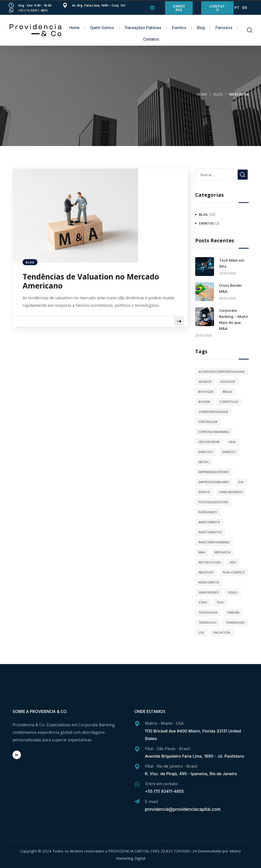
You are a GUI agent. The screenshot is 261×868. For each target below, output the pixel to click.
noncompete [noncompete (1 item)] (209, 582)
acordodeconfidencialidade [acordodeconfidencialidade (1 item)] (222, 372)
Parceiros (224, 28)
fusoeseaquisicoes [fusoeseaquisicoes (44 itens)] (213, 502)
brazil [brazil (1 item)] (227, 392)
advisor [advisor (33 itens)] (205, 382)
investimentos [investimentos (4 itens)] (210, 532)
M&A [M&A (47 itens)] (202, 552)
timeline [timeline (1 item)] (233, 612)
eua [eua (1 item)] (241, 482)
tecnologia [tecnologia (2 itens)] (208, 612)
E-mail (151, 801)
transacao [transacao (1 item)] (207, 623)
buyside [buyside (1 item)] (204, 402)
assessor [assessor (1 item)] (228, 382)
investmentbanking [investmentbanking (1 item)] (214, 542)
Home (74, 28)
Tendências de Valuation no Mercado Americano (91, 281)
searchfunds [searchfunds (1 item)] (209, 592)
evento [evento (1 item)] (204, 492)
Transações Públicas (143, 28)
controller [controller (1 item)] (208, 422)
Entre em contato (162, 784)
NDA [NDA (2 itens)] (233, 562)
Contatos (151, 39)
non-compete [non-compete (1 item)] (234, 572)
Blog (201, 28)
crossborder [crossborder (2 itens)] (209, 442)
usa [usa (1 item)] (201, 633)
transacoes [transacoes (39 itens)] (235, 623)
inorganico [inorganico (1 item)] (208, 512)
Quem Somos (102, 28)
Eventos (179, 28)
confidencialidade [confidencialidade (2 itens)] (213, 412)
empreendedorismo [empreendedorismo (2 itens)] (214, 472)
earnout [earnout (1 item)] (229, 452)
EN (245, 8)
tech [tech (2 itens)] (220, 602)
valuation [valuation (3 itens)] (222, 633)
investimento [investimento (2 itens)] (209, 522)
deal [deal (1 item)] (232, 442)
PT (237, 8)
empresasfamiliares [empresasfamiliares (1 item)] (214, 482)
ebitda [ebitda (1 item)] (204, 462)
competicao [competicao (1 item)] (229, 402)
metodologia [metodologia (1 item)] (210, 562)
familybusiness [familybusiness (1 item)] (231, 492)
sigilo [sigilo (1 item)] (233, 592)
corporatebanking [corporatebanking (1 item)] (214, 432)
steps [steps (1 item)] (203, 602)
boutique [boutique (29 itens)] (206, 392)
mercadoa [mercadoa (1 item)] (222, 552)
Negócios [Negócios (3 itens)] (206, 572)
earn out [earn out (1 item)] (206, 452)
